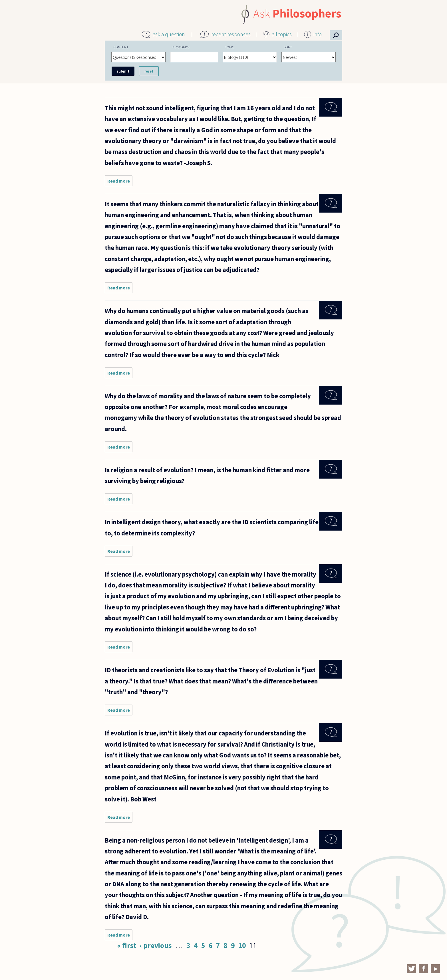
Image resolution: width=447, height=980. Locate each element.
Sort (288, 47)
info (318, 34)
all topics (282, 34)
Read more (120, 182)
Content (121, 47)
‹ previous (156, 945)
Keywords (181, 47)
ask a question (169, 34)
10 (242, 945)
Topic (229, 47)
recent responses (231, 34)
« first (127, 945)
